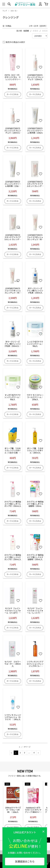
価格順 (45, 31)
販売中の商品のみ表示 (14, 42)
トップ (5, 11)
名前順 (26, 31)
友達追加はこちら (25, 861)
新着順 (36, 31)
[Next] (38, 753)
